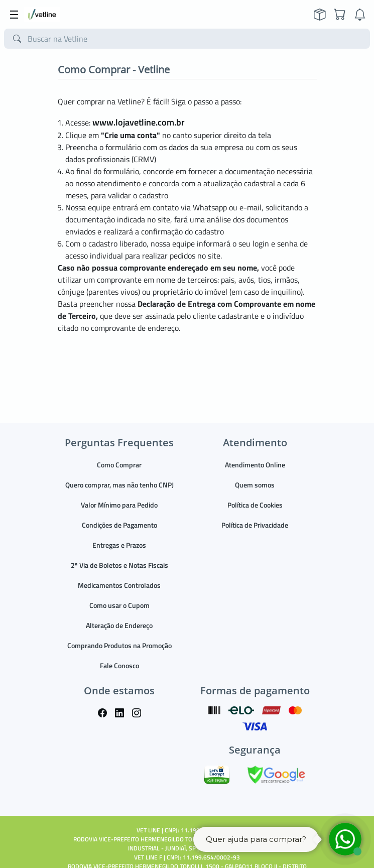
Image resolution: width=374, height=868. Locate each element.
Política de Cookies (255, 505)
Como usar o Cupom (119, 605)
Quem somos (255, 485)
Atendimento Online (255, 465)
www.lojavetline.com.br (139, 122)
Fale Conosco (119, 665)
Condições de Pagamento (119, 525)
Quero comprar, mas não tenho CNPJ (119, 485)
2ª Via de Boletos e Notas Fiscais (119, 565)
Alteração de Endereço (119, 625)
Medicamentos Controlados (119, 585)
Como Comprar (119, 465)
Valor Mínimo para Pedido (119, 505)
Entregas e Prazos (119, 545)
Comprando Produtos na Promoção (119, 645)
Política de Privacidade (255, 525)
